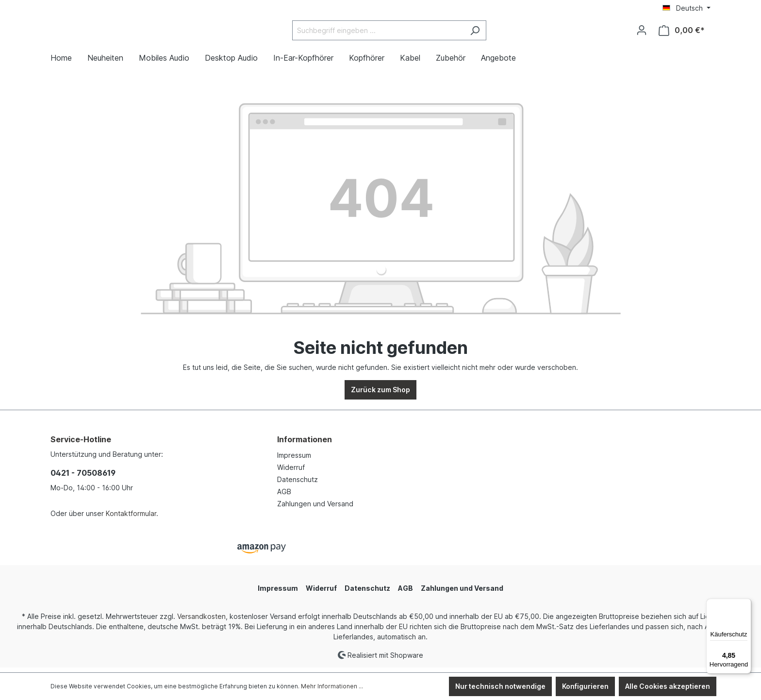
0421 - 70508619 (83, 478)
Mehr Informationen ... (332, 686)
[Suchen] (499, 33)
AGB (284, 496)
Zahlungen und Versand (315, 508)
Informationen (305, 444)
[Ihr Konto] (642, 33)
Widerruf (291, 472)
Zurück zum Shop (380, 394)
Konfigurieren (585, 686)
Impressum (294, 460)
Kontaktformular (131, 518)
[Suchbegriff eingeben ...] (402, 33)
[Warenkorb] (682, 33)
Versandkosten (201, 621)
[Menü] (745, 604)
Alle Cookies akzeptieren (668, 686)
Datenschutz (298, 484)
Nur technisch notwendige (500, 686)
